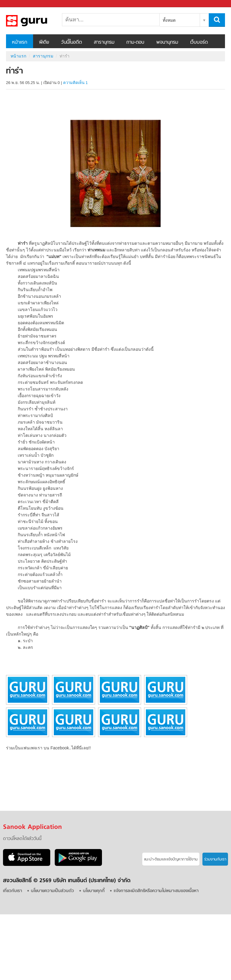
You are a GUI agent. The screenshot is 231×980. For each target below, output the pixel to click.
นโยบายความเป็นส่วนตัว (52, 891)
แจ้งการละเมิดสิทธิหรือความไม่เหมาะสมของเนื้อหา (156, 891)
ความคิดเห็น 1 (75, 83)
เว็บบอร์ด (199, 42)
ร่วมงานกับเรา (215, 859)
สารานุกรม (104, 42)
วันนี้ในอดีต (71, 42)
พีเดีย (44, 42)
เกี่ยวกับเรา (12, 891)
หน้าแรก (20, 42)
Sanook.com (18, 4)
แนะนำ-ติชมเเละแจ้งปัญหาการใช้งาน (171, 859)
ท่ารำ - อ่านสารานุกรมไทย (38, 21)
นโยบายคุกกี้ (94, 891)
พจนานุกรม (167, 42)
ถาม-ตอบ (135, 42)
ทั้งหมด (169, 20)
